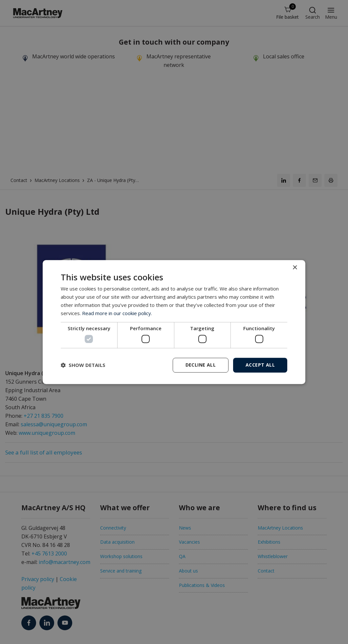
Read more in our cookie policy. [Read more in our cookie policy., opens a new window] (117, 313)
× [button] (295, 268)
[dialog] (174, 322)
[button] (83, 365)
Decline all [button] (201, 365)
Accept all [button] (260, 365)
